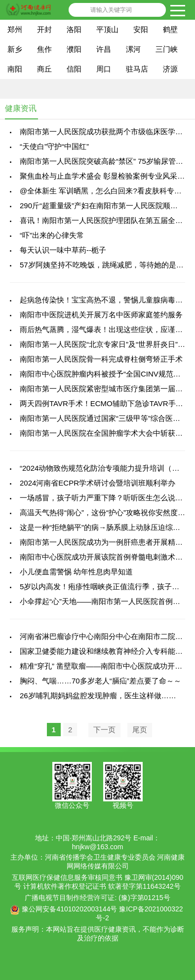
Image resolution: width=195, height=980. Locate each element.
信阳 (74, 69)
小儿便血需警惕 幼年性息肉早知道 (76, 572)
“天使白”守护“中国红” (54, 146)
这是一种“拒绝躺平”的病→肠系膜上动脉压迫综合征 (104, 527)
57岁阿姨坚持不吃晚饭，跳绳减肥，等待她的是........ (106, 265)
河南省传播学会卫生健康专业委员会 (100, 857)
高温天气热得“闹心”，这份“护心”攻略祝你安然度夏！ (106, 512)
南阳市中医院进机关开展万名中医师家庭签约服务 (101, 315)
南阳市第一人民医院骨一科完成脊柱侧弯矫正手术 (101, 359)
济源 (170, 69)
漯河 (133, 49)
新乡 (15, 49)
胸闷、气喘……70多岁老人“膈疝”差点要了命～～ (100, 681)
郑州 (15, 29)
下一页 (104, 730)
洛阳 (74, 29)
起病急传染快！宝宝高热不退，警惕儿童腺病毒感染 (105, 300)
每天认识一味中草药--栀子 (63, 250)
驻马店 (137, 69)
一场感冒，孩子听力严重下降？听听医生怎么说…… (105, 498)
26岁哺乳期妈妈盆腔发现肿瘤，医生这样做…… (98, 696)
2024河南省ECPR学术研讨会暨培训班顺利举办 (97, 483)
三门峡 (167, 49)
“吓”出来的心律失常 (52, 235)
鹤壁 (170, 29)
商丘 (44, 69)
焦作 (44, 49)
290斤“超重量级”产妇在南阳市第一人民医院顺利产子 (106, 206)
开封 (44, 29)
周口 (104, 69)
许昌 (104, 49)
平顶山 (107, 29)
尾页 (140, 730)
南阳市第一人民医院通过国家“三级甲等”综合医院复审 (107, 418)
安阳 (141, 29)
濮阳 (74, 49)
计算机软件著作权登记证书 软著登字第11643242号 (102, 886)
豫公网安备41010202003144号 (69, 909)
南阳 (15, 69)
